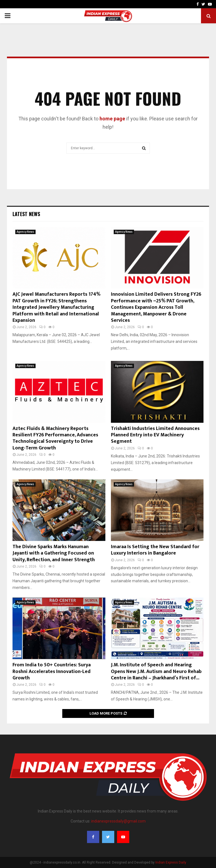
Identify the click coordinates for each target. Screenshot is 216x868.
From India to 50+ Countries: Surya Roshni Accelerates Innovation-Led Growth (52, 671)
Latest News (26, 214)
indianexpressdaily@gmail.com (118, 821)
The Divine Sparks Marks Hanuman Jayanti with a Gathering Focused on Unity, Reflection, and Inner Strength (54, 553)
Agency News (25, 232)
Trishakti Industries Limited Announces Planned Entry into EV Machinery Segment (155, 435)
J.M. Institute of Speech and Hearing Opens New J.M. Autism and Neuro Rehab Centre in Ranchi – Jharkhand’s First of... (156, 671)
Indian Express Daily (171, 862)
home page (112, 119)
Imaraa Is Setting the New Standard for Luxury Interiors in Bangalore (155, 550)
